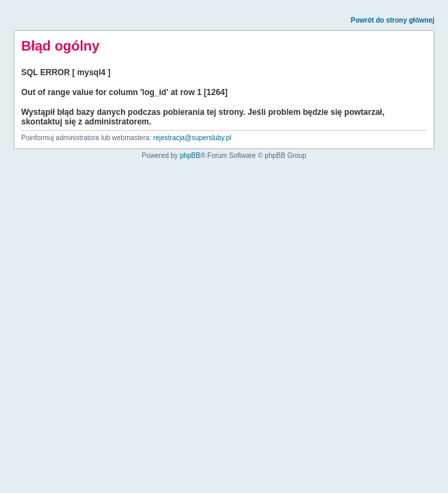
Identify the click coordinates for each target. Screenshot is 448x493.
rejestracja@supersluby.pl (192, 138)
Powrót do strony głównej (393, 20)
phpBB (190, 156)
